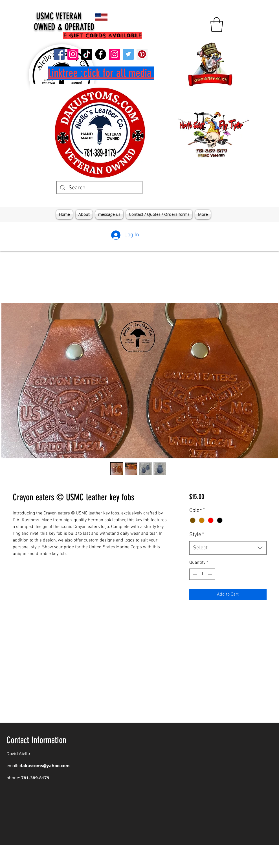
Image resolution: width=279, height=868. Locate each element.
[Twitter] (128, 54)
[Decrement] (194, 574)
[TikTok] (87, 54)
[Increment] (210, 574)
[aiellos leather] (101, 54)
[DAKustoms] (59, 54)
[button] (217, 25)
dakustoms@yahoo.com (45, 766)
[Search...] (99, 188)
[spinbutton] (202, 574)
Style (197, 535)
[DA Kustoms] (73, 54)
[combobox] (228, 548)
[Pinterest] (142, 54)
